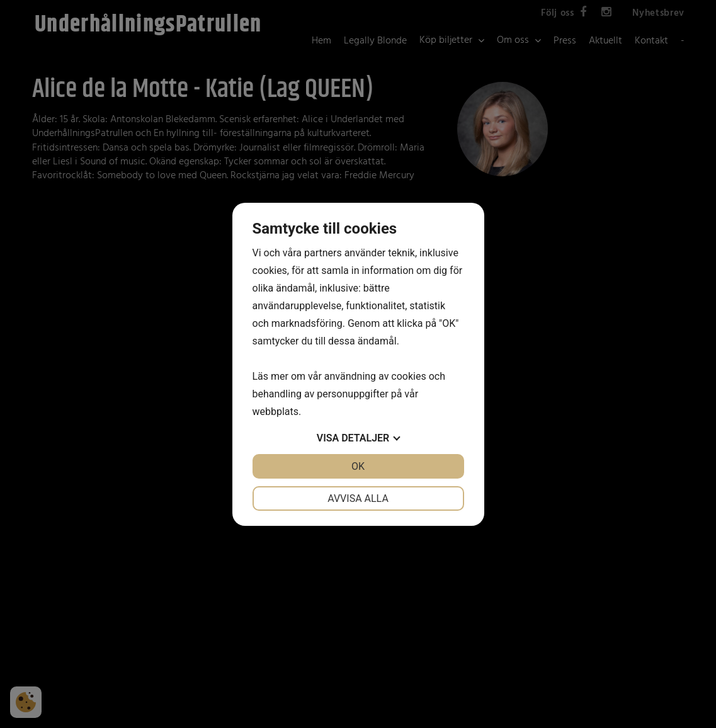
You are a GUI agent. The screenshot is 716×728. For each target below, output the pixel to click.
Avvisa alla (358, 498)
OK (358, 466)
